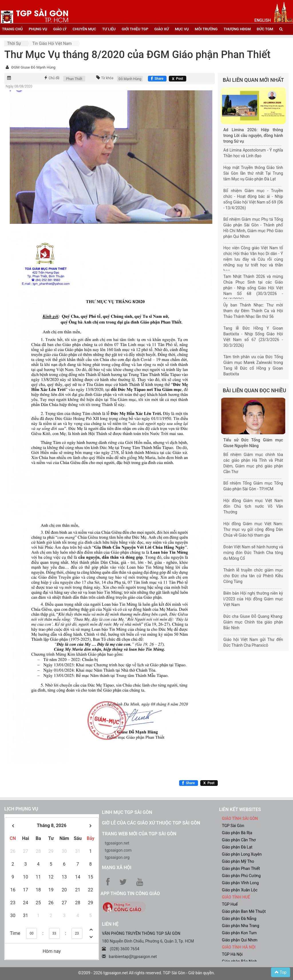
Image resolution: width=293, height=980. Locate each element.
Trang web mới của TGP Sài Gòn (139, 834)
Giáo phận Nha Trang (240, 926)
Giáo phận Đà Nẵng (239, 919)
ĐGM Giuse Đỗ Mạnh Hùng (33, 67)
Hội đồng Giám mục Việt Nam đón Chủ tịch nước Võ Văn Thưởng (253, 506)
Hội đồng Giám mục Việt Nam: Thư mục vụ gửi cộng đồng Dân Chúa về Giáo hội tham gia (253, 529)
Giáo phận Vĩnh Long (240, 883)
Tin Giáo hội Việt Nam (52, 43)
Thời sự (14, 43)
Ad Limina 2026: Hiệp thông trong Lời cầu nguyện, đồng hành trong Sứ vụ (253, 136)
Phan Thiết (74, 79)
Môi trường (206, 29)
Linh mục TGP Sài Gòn (127, 812)
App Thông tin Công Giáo (130, 894)
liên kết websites (240, 809)
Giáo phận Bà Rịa (237, 833)
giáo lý (60, 29)
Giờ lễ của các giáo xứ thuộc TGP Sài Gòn (151, 823)
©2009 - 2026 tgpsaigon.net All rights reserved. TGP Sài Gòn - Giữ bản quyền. (146, 973)
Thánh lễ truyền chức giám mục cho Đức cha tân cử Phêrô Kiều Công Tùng (253, 576)
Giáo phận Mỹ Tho (238, 861)
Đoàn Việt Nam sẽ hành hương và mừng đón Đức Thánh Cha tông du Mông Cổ (253, 553)
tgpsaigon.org (117, 857)
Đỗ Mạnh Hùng (130, 79)
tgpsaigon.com (118, 850)
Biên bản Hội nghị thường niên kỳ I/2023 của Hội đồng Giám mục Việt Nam (253, 599)
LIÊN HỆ (110, 924)
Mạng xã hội (117, 868)
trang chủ (12, 29)
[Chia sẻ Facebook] (157, 79)
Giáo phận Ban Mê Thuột (244, 911)
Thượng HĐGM (237, 29)
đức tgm (265, 29)
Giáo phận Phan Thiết (241, 869)
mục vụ (182, 29)
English (263, 20)
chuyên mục (84, 29)
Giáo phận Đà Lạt (237, 847)
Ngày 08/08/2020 (19, 86)
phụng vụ (38, 29)
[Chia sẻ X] (178, 79)
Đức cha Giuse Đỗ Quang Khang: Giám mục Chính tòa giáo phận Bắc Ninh (253, 622)
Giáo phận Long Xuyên (242, 854)
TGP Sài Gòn (233, 826)
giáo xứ (162, 29)
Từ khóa (107, 78)
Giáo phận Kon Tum (239, 933)
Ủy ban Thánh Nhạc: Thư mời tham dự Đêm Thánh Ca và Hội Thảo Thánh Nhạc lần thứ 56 (253, 311)
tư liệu (109, 29)
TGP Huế (230, 904)
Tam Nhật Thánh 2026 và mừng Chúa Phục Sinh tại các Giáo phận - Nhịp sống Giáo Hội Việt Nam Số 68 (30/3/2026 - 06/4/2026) (253, 288)
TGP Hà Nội (232, 954)
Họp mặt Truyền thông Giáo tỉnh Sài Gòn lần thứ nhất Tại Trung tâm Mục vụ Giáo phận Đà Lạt (253, 173)
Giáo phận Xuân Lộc (239, 890)
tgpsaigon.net (117, 843)
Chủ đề (54, 78)
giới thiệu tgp (135, 29)
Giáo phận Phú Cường (241, 876)
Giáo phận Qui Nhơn (239, 940)
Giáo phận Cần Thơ (239, 840)
